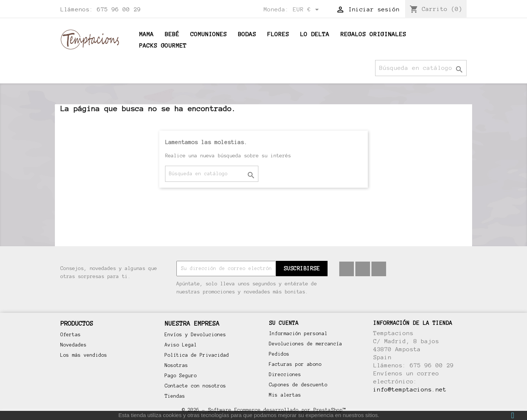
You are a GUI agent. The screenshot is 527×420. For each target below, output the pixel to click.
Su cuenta (284, 323)
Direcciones (285, 375)
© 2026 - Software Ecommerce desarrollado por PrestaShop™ (263, 410)
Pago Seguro (181, 376)
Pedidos (279, 354)
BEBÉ (172, 34)
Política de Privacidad (197, 355)
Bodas (247, 34)
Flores (278, 34)
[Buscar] (421, 68)
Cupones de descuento (298, 385)
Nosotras (176, 365)
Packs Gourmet (163, 46)
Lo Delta (315, 34)
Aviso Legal (181, 345)
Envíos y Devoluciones (195, 335)
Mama (146, 34)
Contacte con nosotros (195, 386)
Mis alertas (285, 395)
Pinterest (363, 269)
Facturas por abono (295, 364)
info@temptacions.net (410, 389)
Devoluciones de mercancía (306, 344)
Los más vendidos (84, 355)
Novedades (74, 345)
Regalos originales (373, 34)
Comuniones (209, 34)
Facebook (347, 269)
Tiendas (175, 396)
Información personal (298, 334)
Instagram (379, 269)
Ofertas (71, 335)
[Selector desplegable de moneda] (307, 10)
